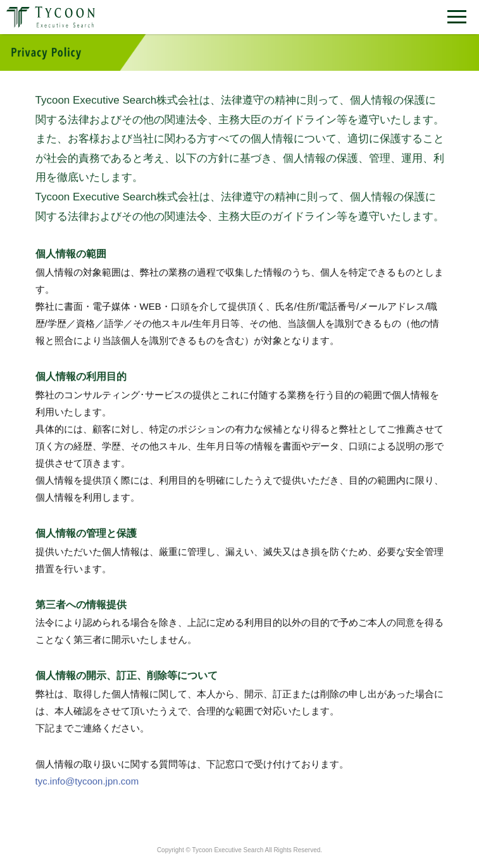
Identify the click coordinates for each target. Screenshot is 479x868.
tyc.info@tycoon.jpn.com (87, 782)
